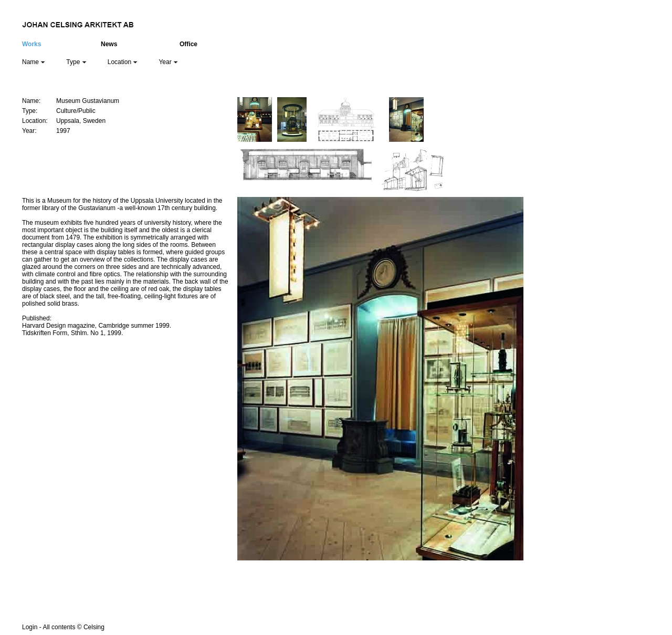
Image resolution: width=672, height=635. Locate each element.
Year (168, 62)
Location (123, 62)
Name (34, 62)
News (109, 44)
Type (76, 62)
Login (30, 627)
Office (188, 44)
